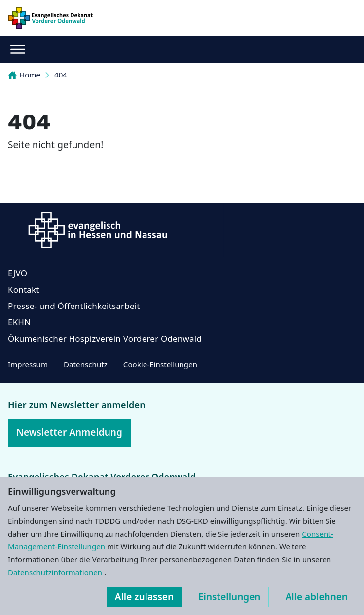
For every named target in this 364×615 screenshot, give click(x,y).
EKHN (19, 322)
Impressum (28, 364)
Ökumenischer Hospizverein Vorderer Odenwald (105, 338)
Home (24, 75)
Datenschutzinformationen (56, 572)
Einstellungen (229, 597)
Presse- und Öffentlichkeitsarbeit (74, 306)
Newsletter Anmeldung (69, 432)
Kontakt (24, 289)
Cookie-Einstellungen (160, 364)
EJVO (18, 273)
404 (61, 75)
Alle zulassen (144, 597)
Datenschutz (86, 364)
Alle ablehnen (316, 597)
